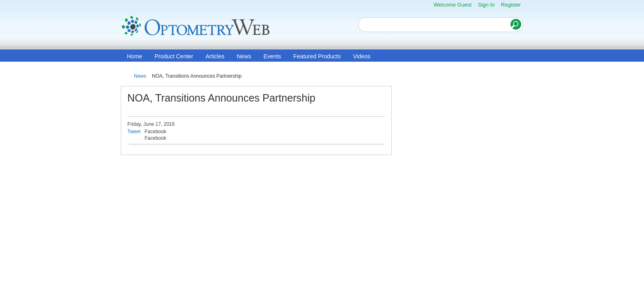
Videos (362, 56)
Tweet (134, 132)
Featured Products (317, 56)
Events (272, 56)
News (244, 56)
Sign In (486, 5)
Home (135, 56)
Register (511, 5)
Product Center (174, 56)
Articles (215, 56)
